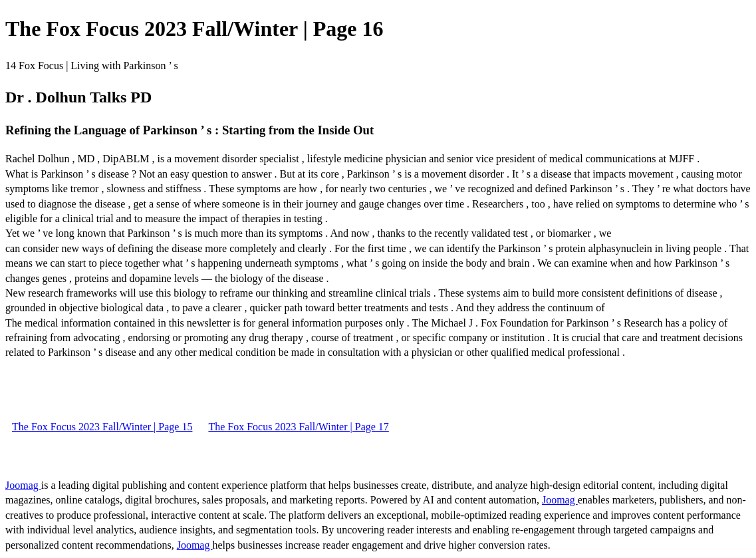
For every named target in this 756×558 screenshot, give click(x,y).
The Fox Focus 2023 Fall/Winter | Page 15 (102, 427)
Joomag (23, 485)
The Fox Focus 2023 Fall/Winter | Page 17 (298, 427)
